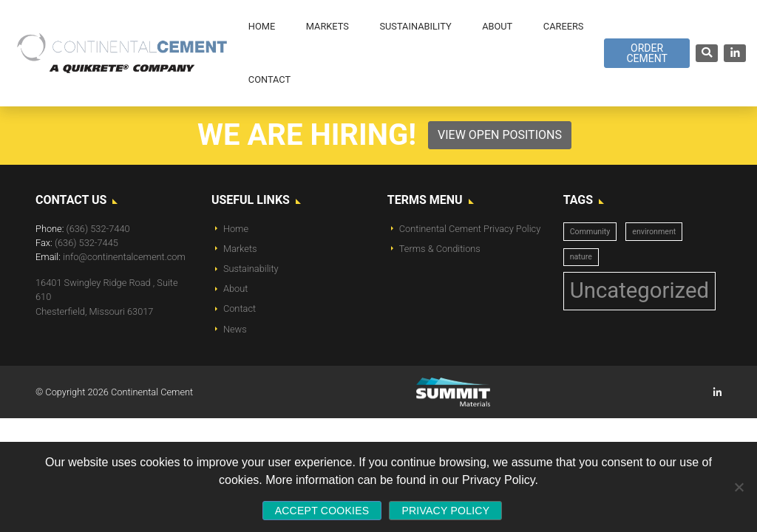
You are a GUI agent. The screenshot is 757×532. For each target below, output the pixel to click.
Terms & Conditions (440, 249)
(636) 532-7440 (98, 229)
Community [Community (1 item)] (590, 232)
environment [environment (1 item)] (654, 232)
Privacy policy (445, 511)
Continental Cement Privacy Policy (470, 229)
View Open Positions (500, 135)
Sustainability (251, 269)
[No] (739, 487)
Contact (240, 308)
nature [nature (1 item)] (581, 257)
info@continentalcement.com (124, 257)
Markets (240, 249)
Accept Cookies (322, 511)
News (235, 329)
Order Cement (646, 53)
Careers (564, 26)
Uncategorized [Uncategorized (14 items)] (639, 290)
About (235, 289)
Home (236, 229)
